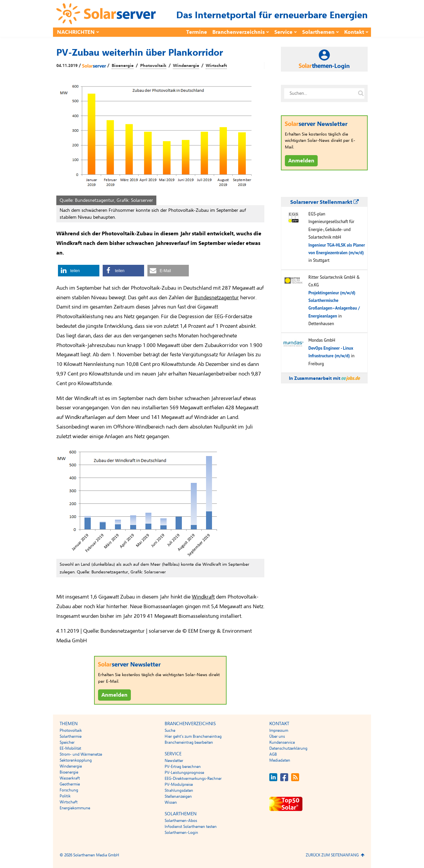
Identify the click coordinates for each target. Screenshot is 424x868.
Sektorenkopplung (76, 760)
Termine (197, 32)
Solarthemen (318, 32)
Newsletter (174, 761)
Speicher (67, 742)
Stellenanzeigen (178, 796)
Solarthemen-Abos (181, 821)
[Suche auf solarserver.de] (361, 93)
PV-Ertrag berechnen (183, 767)
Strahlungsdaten (179, 790)
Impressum (279, 730)
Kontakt (354, 32)
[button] (79, 271)
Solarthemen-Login (181, 833)
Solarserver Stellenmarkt (324, 202)
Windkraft (203, 597)
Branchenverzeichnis (238, 32)
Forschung (69, 790)
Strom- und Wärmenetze (81, 754)
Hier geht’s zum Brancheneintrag (193, 736)
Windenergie (186, 66)
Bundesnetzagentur (217, 298)
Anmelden (114, 695)
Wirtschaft (216, 66)
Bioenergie (123, 66)
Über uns (277, 736)
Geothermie (70, 784)
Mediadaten (280, 760)
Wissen (171, 802)
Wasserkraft (70, 778)
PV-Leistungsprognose (184, 773)
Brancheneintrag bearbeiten (189, 742)
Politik (65, 796)
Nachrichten (76, 32)
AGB (273, 754)
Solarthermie (71, 736)
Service (283, 32)
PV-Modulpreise (179, 784)
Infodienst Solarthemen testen (191, 827)
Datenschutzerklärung (288, 748)
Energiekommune (75, 808)
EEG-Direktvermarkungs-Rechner (193, 779)
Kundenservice (282, 742)
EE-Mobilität (70, 748)
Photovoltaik (153, 66)
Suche (170, 730)
